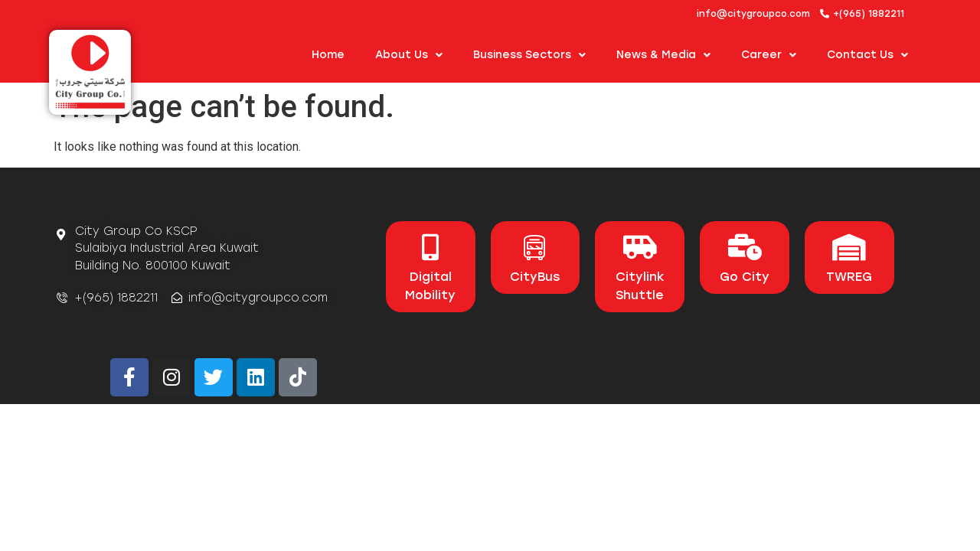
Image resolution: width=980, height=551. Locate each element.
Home (328, 55)
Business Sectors (529, 55)
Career (769, 55)
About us (409, 55)
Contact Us (867, 55)
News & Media (663, 55)
